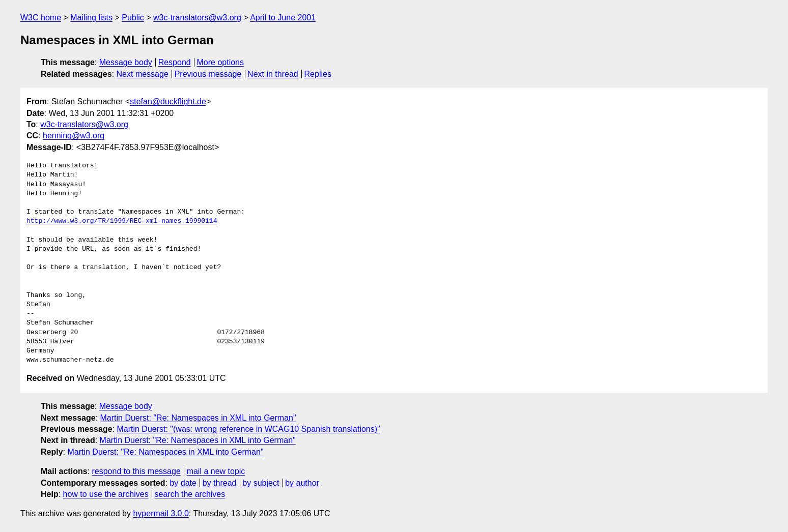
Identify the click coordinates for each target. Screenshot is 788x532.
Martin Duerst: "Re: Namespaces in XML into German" (198, 418)
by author (302, 483)
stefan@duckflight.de (168, 101)
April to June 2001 (283, 18)
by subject (261, 483)
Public (133, 18)
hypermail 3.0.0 (161, 513)
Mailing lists (91, 18)
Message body (126, 62)
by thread (220, 483)
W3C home (41, 18)
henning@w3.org (74, 136)
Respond (175, 62)
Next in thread (273, 74)
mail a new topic (216, 471)
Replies (318, 74)
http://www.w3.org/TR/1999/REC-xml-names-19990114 (122, 221)
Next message (143, 74)
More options (221, 62)
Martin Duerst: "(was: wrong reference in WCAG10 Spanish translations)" (248, 429)
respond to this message (136, 471)
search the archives (190, 494)
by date (183, 483)
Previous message (208, 74)
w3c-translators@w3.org (197, 18)
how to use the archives (106, 494)
